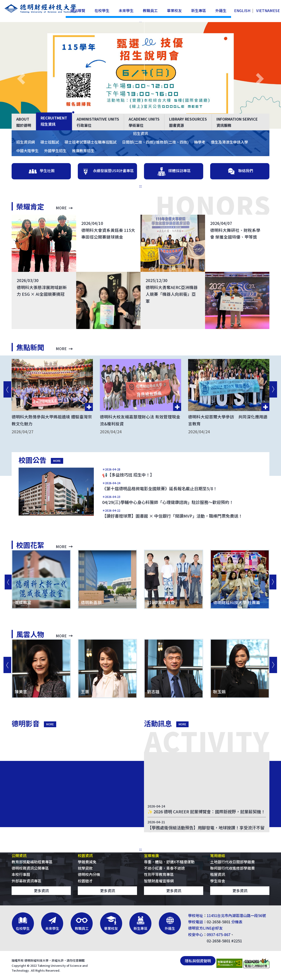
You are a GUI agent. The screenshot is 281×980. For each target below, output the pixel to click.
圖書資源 (188, 122)
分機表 (237, 922)
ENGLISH (242, 10)
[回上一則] (7, 389)
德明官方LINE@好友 (205, 928)
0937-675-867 (219, 934)
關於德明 (24, 122)
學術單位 (144, 122)
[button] (21, 79)
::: (140, 186)
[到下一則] (273, 389)
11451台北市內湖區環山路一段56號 (236, 915)
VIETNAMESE (268, 10)
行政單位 (98, 122)
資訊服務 (237, 122)
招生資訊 (54, 121)
